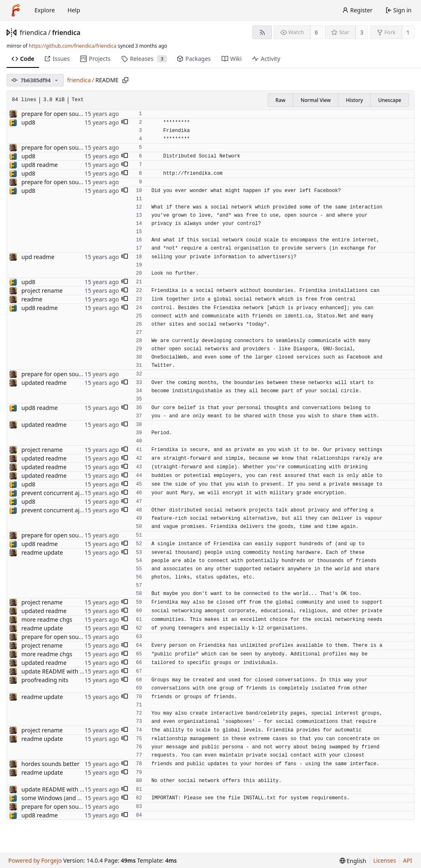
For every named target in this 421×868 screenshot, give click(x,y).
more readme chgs (47, 619)
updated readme (44, 383)
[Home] (16, 10)
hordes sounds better (50, 764)
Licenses (385, 860)
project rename (42, 290)
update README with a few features (70, 671)
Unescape (390, 100)
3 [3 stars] (362, 32)
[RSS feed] (262, 32)
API (407, 860)
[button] (125, 123)
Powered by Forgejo (35, 860)
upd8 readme (39, 165)
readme (32, 299)
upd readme (38, 257)
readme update (42, 552)
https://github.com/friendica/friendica (73, 46)
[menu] (353, 861)
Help (74, 10)
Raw (280, 100)
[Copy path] (125, 80)
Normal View (316, 100)
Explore (45, 10)
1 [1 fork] (408, 32)
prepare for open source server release (74, 114)
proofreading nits (45, 680)
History (354, 100)
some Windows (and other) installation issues (82, 798)
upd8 (28, 122)
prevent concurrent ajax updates (65, 493)
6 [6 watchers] (317, 32)
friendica (33, 32)
